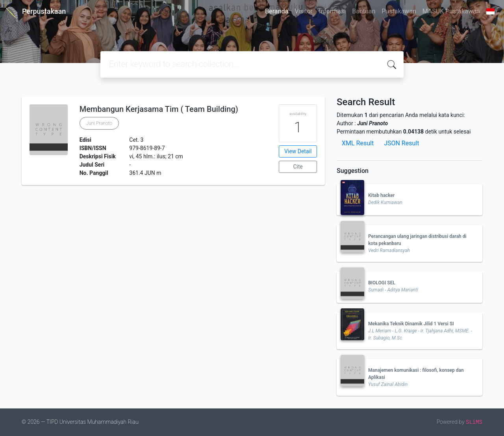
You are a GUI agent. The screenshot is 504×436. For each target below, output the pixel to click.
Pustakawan (399, 11)
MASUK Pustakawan (451, 11)
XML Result (358, 143)
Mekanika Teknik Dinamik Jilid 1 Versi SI (411, 324)
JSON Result (401, 143)
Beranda (277, 11)
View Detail (298, 151)
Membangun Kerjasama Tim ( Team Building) (159, 109)
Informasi (332, 11)
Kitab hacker (381, 195)
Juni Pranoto (99, 123)
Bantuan (364, 11)
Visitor (304, 11)
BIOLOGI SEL (382, 283)
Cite (298, 167)
